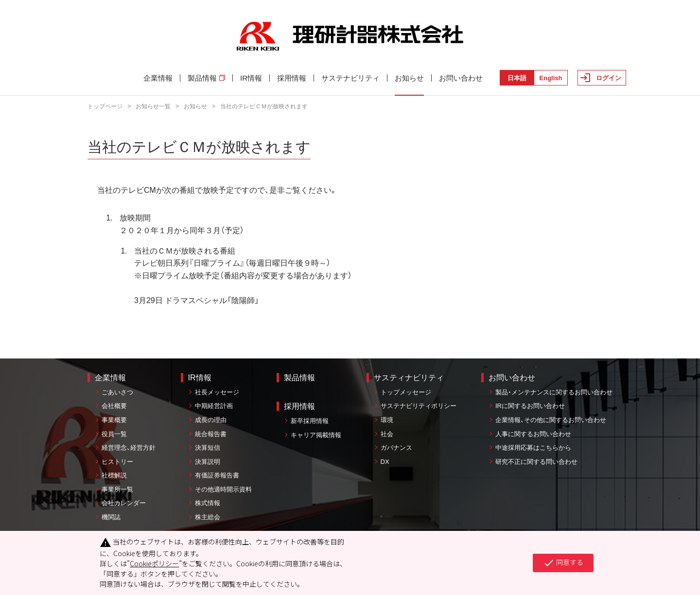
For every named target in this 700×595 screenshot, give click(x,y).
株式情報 (208, 503)
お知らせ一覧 (153, 106)
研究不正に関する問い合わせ (536, 462)
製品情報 (206, 78)
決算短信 (208, 448)
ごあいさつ (117, 392)
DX (385, 462)
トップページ (105, 106)
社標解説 (114, 475)
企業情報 (158, 78)
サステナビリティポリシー (419, 406)
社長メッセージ (217, 392)
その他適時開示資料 (223, 489)
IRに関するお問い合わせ (530, 406)
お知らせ (409, 78)
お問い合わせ (461, 78)
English (551, 78)
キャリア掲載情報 (316, 435)
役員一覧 (114, 434)
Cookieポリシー (154, 563)
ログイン (609, 78)
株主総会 (208, 517)
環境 (387, 420)
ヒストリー (117, 462)
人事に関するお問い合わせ (533, 434)
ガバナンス (396, 448)
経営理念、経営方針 (129, 448)
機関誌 (111, 517)
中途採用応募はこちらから (533, 448)
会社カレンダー (124, 503)
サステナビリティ (350, 78)
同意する (563, 563)
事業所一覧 (117, 489)
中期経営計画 (214, 406)
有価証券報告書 (217, 475)
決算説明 (208, 462)
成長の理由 (211, 420)
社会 (387, 434)
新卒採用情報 (310, 421)
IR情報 (251, 78)
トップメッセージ (406, 392)
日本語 (517, 78)
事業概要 (114, 420)
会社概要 (114, 406)
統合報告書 (211, 434)
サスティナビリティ (409, 378)
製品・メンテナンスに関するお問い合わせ (554, 392)
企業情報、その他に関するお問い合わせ (551, 420)
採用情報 (292, 78)
